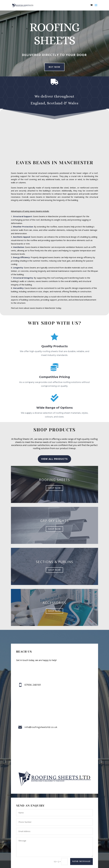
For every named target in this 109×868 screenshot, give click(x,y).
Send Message (81, 861)
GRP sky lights (54, 521)
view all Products (54, 459)
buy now (54, 67)
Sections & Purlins (54, 562)
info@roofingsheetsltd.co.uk (41, 727)
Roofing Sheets (54, 480)
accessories (54, 603)
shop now (54, 488)
